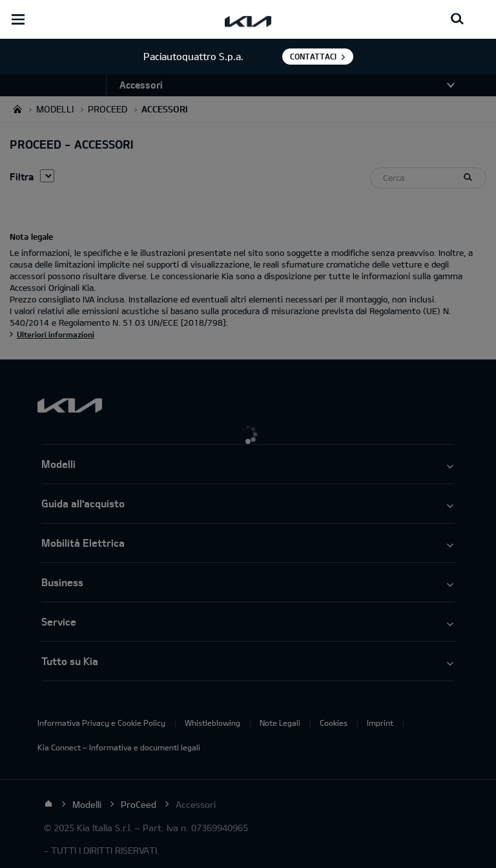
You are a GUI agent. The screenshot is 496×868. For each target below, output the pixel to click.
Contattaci (313, 56)
